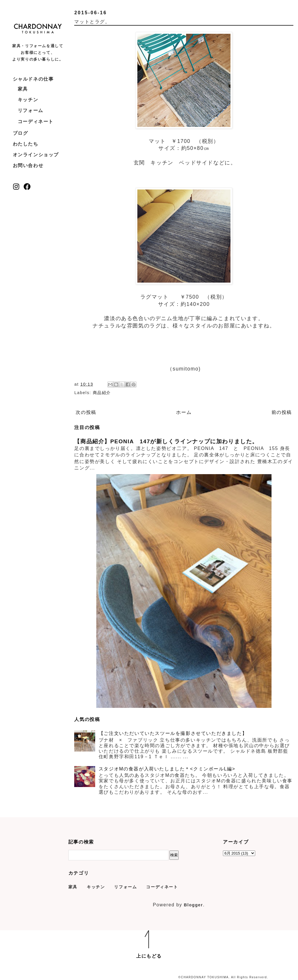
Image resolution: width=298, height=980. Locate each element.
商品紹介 (102, 393)
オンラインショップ (36, 155)
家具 (23, 89)
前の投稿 (282, 412)
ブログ (21, 133)
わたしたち (26, 144)
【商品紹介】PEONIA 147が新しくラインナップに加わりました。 (166, 441)
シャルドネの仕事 (33, 79)
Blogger (194, 905)
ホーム (184, 412)
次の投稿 (86, 412)
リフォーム (31, 110)
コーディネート (36, 122)
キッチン (28, 100)
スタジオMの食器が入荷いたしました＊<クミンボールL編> (167, 769)
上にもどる (149, 956)
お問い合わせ (28, 165)
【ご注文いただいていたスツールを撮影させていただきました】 (173, 733)
